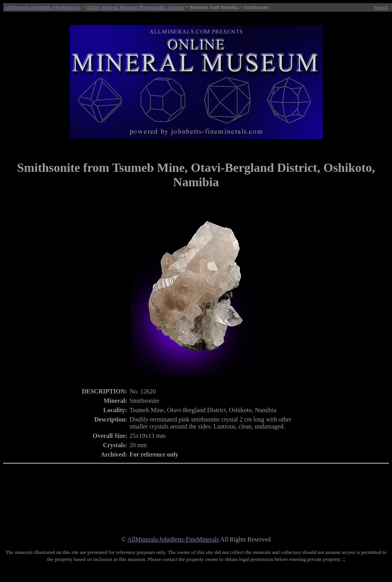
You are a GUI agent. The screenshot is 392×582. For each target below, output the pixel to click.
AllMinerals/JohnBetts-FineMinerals (42, 7)
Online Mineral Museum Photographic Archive (135, 7)
